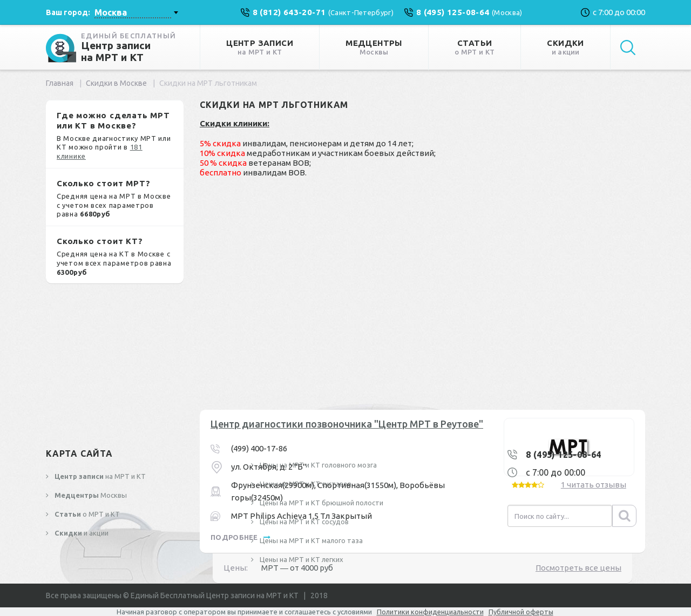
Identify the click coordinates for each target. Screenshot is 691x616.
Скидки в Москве (116, 83)
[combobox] (136, 12)
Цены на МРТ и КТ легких (301, 559)
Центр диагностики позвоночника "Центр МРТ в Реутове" (347, 424)
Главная (60, 83)
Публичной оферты (521, 612)
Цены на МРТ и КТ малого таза (310, 540)
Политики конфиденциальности (430, 612)
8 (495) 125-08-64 (564, 455)
